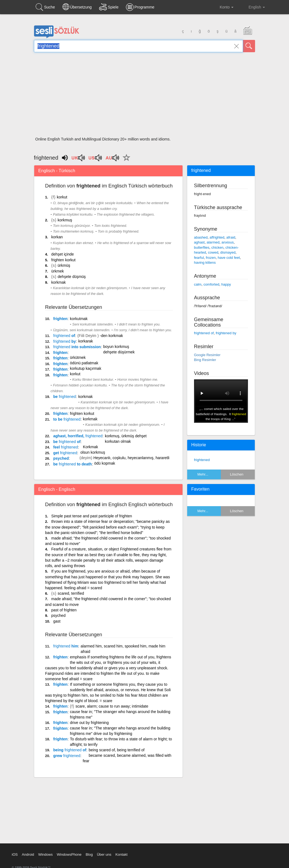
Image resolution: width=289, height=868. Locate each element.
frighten (60, 319)
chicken (217, 247)
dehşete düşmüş (72, 277)
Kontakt (122, 854)
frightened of (204, 333)
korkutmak (79, 319)
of (64, 336)
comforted (211, 284)
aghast (199, 242)
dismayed (228, 252)
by (65, 341)
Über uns (104, 854)
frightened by (226, 333)
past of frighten (64, 610)
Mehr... (203, 474)
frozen (211, 258)
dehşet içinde (63, 254)
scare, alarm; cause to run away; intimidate (112, 706)
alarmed (213, 242)
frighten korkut (63, 260)
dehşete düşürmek (119, 352)
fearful (199, 258)
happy (226, 284)
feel (66, 447)
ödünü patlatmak (84, 363)
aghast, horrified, (78, 436)
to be (67, 419)
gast (57, 621)
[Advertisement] (144, 96)
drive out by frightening (89, 723)
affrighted (217, 237)
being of (70, 750)
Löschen (237, 474)
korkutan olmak (118, 441)
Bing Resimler (205, 360)
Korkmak (90, 447)
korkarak (86, 341)
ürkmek (57, 271)
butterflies (202, 247)
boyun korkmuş (116, 347)
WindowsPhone (69, 854)
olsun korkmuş (93, 452)
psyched (61, 458)
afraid (231, 237)
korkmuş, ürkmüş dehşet (126, 436)
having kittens (205, 263)
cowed (213, 252)
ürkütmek (78, 357)
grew (67, 756)
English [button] (253, 7)
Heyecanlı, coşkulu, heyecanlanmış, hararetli (131, 458)
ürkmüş (64, 265)
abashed (201, 237)
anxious (228, 242)
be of (67, 442)
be (65, 397)
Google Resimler (207, 355)
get (65, 453)
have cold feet (229, 258)
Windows (46, 854)
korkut (62, 197)
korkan (57, 237)
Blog (89, 854)
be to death (73, 464)
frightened (202, 460)
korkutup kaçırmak (86, 368)
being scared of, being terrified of (117, 750)
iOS (15, 854)
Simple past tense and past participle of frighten (92, 516)
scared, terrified (71, 593)
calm (198, 284)
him (66, 646)
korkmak (58, 282)
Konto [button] (222, 7)
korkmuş (65, 220)
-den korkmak (111, 336)
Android (28, 854)
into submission (77, 347)
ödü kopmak (105, 463)
